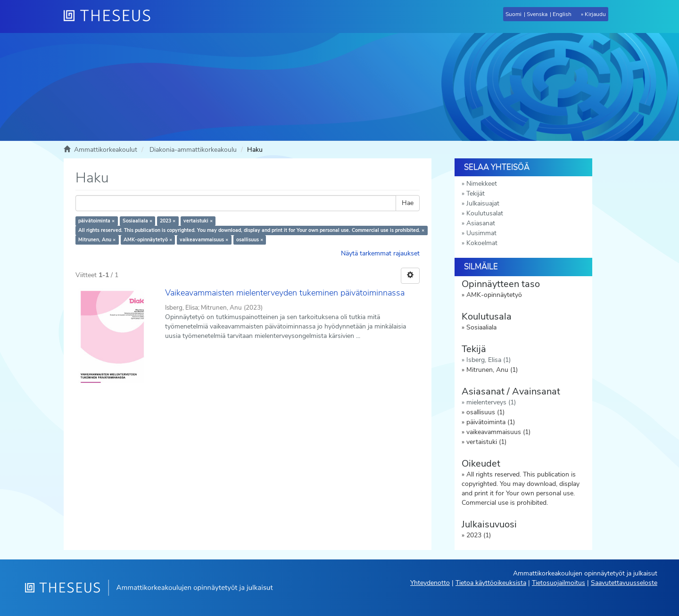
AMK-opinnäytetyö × (148, 240)
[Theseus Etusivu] (111, 16)
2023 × (168, 221)
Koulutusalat (485, 213)
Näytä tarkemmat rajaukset (380, 253)
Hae (408, 203)
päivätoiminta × (96, 221)
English (562, 14)
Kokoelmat (482, 243)
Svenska (537, 14)
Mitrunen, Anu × (97, 240)
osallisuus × (250, 240)
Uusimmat (481, 233)
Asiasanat (481, 223)
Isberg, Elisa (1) (489, 360)
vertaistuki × (198, 221)
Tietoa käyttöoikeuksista (491, 583)
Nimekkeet (482, 184)
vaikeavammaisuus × (204, 240)
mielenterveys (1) (491, 402)
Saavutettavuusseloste (624, 583)
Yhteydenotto (430, 583)
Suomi (513, 14)
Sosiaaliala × (137, 221)
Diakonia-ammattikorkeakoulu (193, 150)
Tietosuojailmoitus (559, 583)
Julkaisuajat (483, 203)
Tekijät (476, 193)
